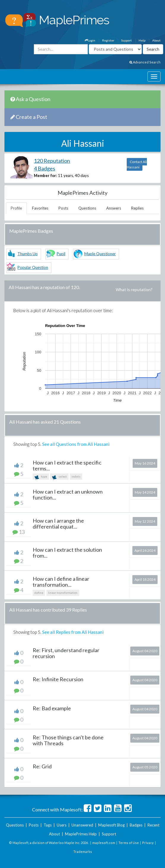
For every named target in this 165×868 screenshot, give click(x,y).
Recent (153, 825)
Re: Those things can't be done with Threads (68, 740)
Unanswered (82, 825)
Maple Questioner (100, 254)
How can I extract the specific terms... (67, 465)
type (41, 477)
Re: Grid (42, 766)
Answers (114, 208)
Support (126, 40)
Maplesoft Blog (111, 825)
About (156, 40)
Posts (63, 208)
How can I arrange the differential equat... (58, 524)
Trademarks (83, 852)
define (39, 593)
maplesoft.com (104, 843)
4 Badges (45, 168)
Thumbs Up (28, 254)
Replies (137, 208)
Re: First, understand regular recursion (66, 653)
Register (108, 40)
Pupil (61, 254)
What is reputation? (134, 289)
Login (90, 40)
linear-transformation (63, 593)
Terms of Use (129, 843)
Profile (16, 208)
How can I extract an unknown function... (68, 494)
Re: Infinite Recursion (58, 679)
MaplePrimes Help (81, 834)
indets (76, 476)
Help (142, 40)
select (59, 477)
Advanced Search (145, 62)
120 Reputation (52, 161)
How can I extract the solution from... (67, 553)
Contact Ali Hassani (137, 164)
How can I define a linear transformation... (61, 582)
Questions (87, 208)
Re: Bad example (52, 708)
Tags (48, 825)
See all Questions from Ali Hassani (76, 444)
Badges (136, 825)
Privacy (148, 843)
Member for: (45, 175)
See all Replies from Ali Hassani (73, 632)
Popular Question (33, 267)
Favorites (40, 208)
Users (62, 825)
